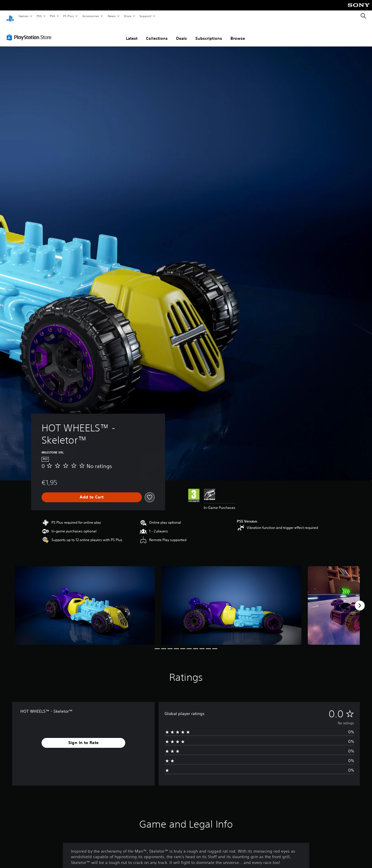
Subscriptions (209, 33)
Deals (181, 33)
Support (145, 16)
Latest (132, 33)
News (112, 16)
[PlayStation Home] (10, 16)
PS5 (39, 16)
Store (127, 16)
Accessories (90, 16)
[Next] (360, 600)
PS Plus (69, 16)
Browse (238, 33)
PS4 (52, 16)
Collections (157, 33)
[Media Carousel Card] (85, 600)
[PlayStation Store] (30, 32)
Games (23, 16)
